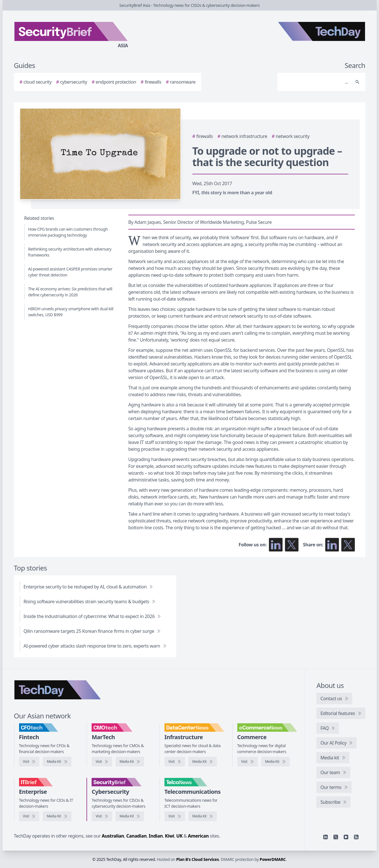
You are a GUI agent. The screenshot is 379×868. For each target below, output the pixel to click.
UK (180, 836)
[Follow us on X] (292, 545)
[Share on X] (348, 545)
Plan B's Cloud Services (197, 859)
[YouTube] (346, 837)
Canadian (137, 836)
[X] (336, 837)
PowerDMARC (273, 859)
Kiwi (170, 836)
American (198, 836)
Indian (156, 836)
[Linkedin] (326, 837)
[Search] (316, 82)
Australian (113, 836)
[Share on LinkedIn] (332, 545)
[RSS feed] (356, 837)
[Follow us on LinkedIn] (276, 545)
